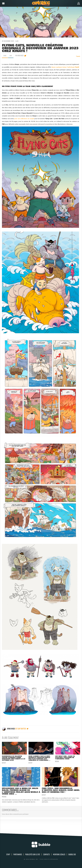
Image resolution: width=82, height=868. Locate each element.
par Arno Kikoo (20, 56)
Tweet (78, 56)
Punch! (77, 67)
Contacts (46, 855)
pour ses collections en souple (24, 119)
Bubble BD (72, 855)
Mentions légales (59, 855)
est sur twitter (22, 729)
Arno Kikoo (8, 729)
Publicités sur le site (33, 855)
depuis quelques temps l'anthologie (63, 67)
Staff (8, 855)
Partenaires (18, 855)
